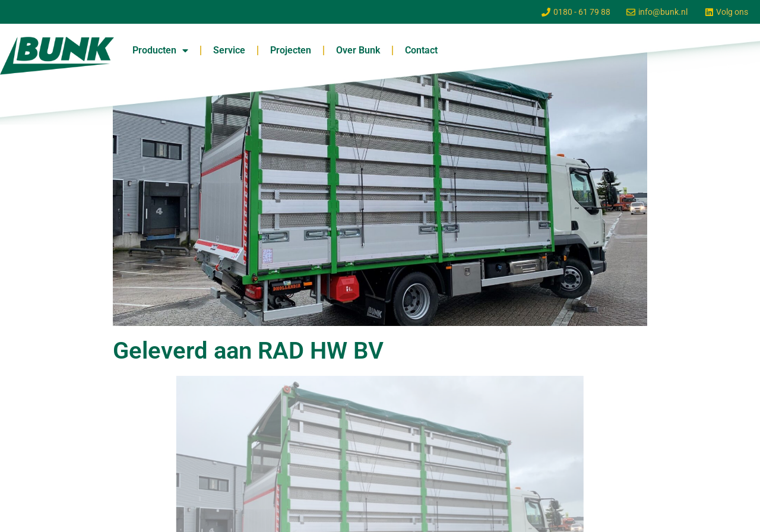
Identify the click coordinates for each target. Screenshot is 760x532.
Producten (160, 50)
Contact (421, 50)
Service (229, 50)
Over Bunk (358, 50)
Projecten (291, 50)
